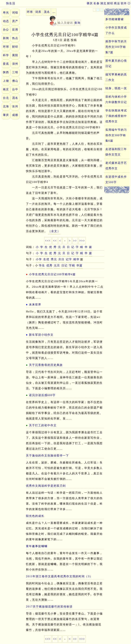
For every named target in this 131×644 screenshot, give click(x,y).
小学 (39, 259)
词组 (15, 13)
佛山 (15, 81)
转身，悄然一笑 (116, 88)
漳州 (15, 64)
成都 (15, 115)
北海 (6, 106)
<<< (48, 241)
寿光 (6, 13)
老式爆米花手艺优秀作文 (116, 166)
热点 (15, 38)
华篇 (79, 265)
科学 (6, 55)
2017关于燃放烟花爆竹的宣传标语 (49, 607)
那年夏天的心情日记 (116, 63)
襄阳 (15, 55)
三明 (15, 72)
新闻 (6, 38)
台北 (6, 98)
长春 (97, 3)
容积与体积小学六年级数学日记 (116, 99)
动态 (6, 21)
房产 (15, 21)
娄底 (6, 64)
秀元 (54, 259)
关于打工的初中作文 (43, 425)
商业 (117, 3)
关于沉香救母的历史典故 (46, 365)
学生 (42, 265)
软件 (124, 3)
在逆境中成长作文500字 (116, 179)
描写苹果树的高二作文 (116, 77)
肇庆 (90, 3)
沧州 (15, 106)
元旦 (57, 265)
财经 (110, 3)
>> (75, 241)
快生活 (8, 3)
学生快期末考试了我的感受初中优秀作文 (116, 116)
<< (55, 241)
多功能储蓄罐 (115, 19)
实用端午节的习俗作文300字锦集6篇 (116, 135)
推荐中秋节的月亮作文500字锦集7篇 (116, 47)
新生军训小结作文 (41, 335)
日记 (64, 265)
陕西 (6, 72)
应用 (15, 30)
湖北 (103, 3)
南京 (6, 89)
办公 (6, 30)
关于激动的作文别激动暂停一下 (47, 456)
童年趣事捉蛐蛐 (37, 546)
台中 (15, 89)
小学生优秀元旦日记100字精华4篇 (52, 274)
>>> (82, 241)
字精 (72, 265)
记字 (69, 259)
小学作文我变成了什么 (116, 30)
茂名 (15, 98)
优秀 (49, 265)
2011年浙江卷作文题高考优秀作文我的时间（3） (59, 576)
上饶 (6, 81)
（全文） (54, 231)
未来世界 (35, 305)
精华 (76, 259)
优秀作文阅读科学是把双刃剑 (46, 486)
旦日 (61, 259)
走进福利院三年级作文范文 (116, 152)
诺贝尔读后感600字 (42, 395)
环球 (6, 47)
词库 (38, 12)
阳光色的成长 (35, 516)
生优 (46, 259)
